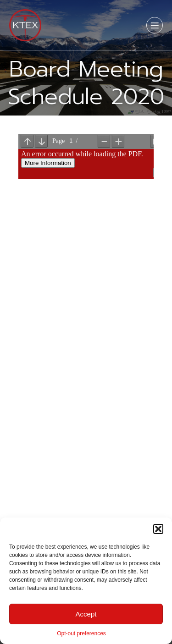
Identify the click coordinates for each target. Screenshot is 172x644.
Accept (86, 614)
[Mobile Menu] (155, 25)
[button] (158, 529)
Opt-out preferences (81, 633)
